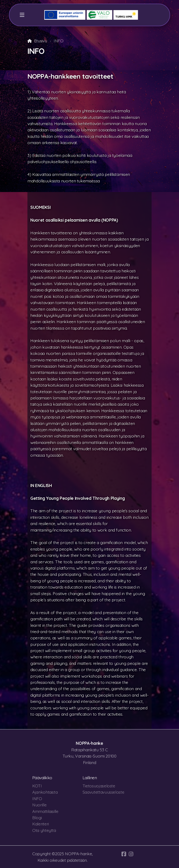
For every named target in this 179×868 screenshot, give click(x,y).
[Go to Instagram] (131, 854)
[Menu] (22, 15)
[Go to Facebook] (124, 854)
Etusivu (41, 41)
